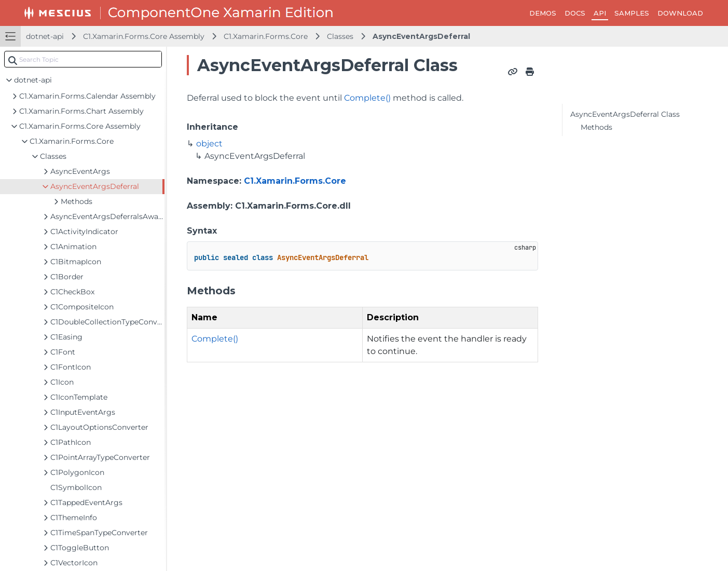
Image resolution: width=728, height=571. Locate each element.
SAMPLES (632, 13)
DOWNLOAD (680, 13)
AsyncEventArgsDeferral (421, 36)
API (600, 13)
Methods (596, 127)
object (209, 144)
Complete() (367, 98)
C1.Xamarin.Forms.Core (266, 36)
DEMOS (543, 13)
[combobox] (83, 59)
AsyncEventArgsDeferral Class (625, 114)
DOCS (575, 13)
